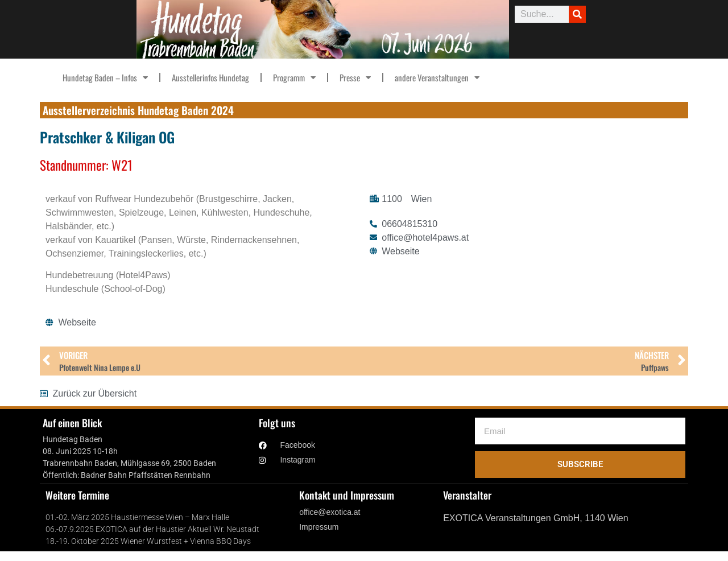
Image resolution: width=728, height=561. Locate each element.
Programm (294, 78)
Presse (355, 78)
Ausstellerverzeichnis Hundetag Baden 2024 (138, 110)
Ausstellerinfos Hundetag (210, 77)
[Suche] (577, 14)
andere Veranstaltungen (437, 78)
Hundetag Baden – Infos (105, 78)
